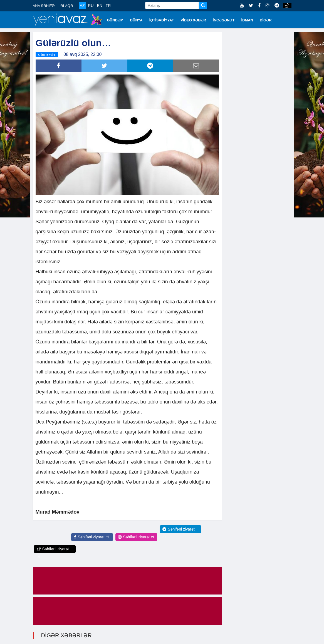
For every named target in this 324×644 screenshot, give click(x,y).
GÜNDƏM (115, 20)
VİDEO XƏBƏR (194, 20)
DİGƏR (266, 20)
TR (108, 6)
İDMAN (247, 20)
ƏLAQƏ (67, 6)
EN (99, 6)
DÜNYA (136, 20)
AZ (82, 6)
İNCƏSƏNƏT (224, 20)
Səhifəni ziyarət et (91, 537)
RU (91, 6)
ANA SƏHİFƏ (44, 6)
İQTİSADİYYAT (162, 20)
